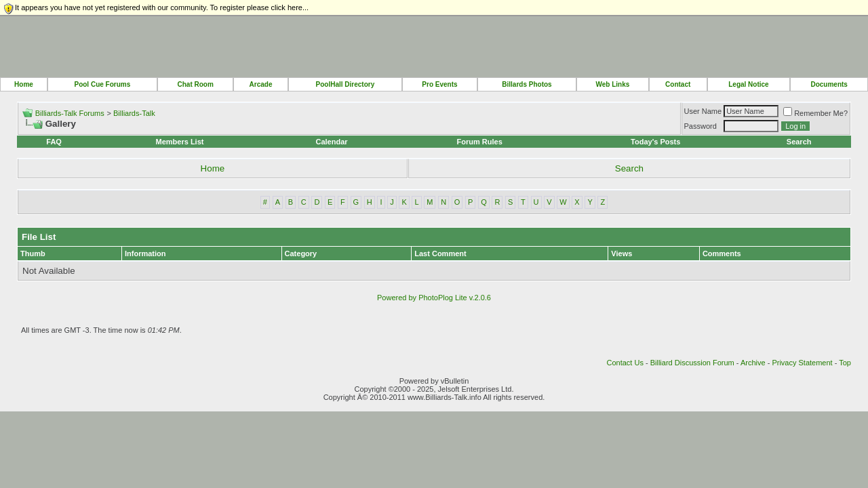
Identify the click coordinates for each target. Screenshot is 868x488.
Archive (753, 363)
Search (799, 142)
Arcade (261, 84)
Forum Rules (480, 142)
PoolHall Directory (346, 84)
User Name (703, 111)
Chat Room (195, 84)
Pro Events (439, 84)
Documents (829, 84)
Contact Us (625, 363)
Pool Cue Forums (102, 84)
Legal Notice (748, 84)
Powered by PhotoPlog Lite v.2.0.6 (434, 298)
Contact (678, 84)
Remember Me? (815, 113)
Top (845, 363)
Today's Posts (655, 142)
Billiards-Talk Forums (70, 113)
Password (701, 126)
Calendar (331, 142)
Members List (180, 142)
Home (24, 84)
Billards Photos (527, 84)
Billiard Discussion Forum (692, 363)
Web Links (613, 84)
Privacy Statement (802, 363)
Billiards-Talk (134, 113)
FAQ (54, 142)
